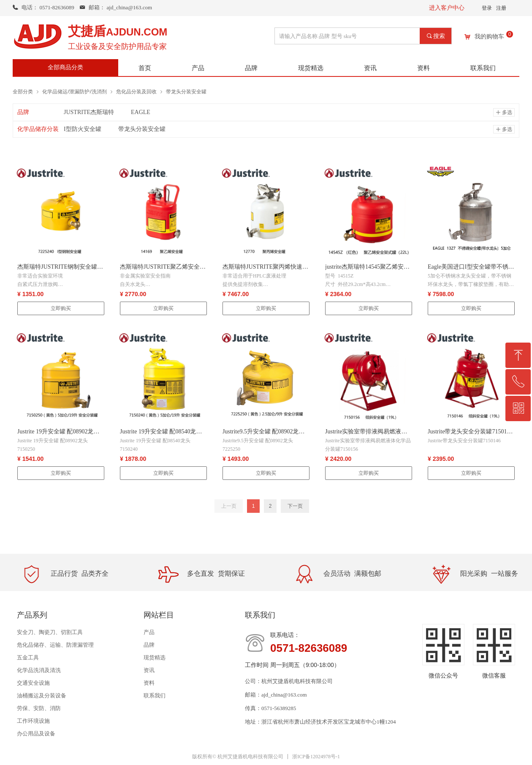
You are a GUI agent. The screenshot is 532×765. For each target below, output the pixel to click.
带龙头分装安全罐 (186, 91)
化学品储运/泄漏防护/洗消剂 (75, 91)
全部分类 (23, 91)
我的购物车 (489, 37)
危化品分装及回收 (136, 91)
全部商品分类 (65, 67)
